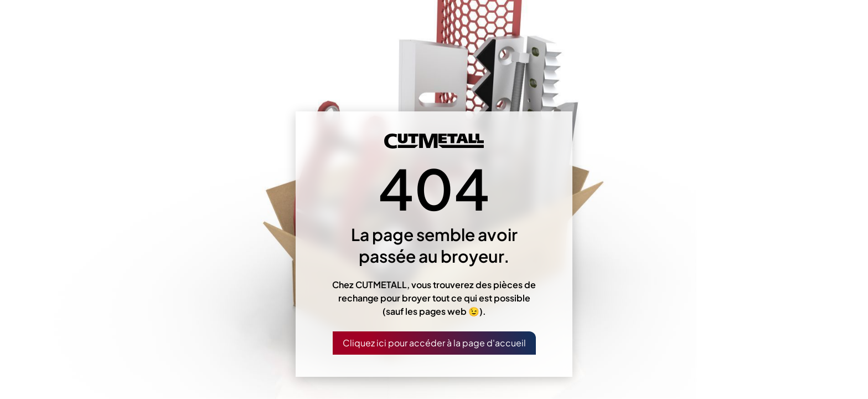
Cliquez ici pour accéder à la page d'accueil (434, 343)
